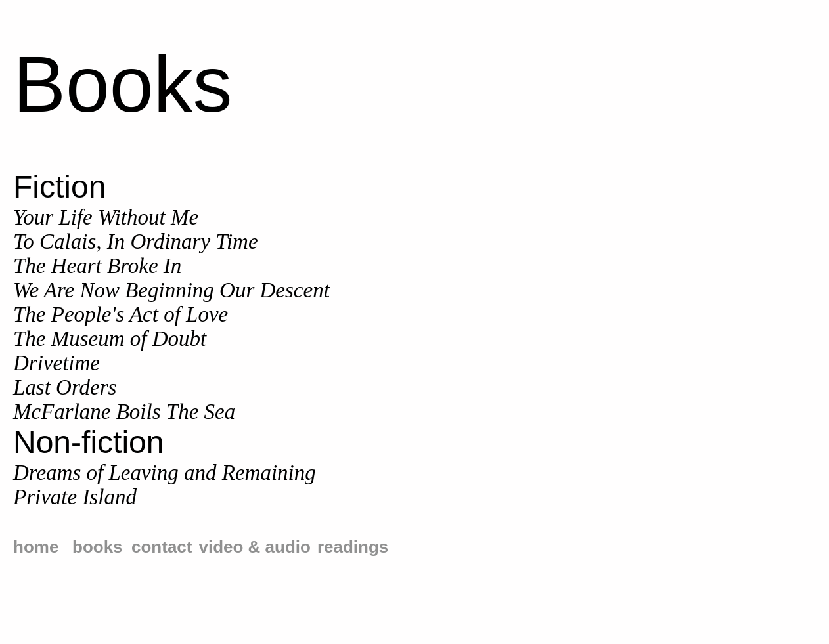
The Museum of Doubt (110, 339)
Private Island (75, 497)
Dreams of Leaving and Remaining (165, 473)
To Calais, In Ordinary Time (136, 242)
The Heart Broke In (97, 266)
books (98, 547)
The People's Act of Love (121, 314)
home (36, 547)
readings (353, 547)
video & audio (254, 547)
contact (162, 547)
